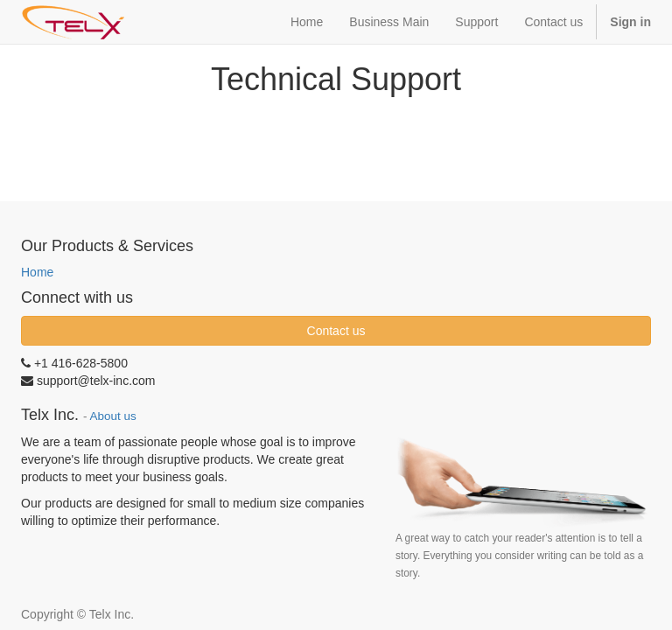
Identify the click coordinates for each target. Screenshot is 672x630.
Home (37, 272)
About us (113, 416)
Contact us (336, 331)
